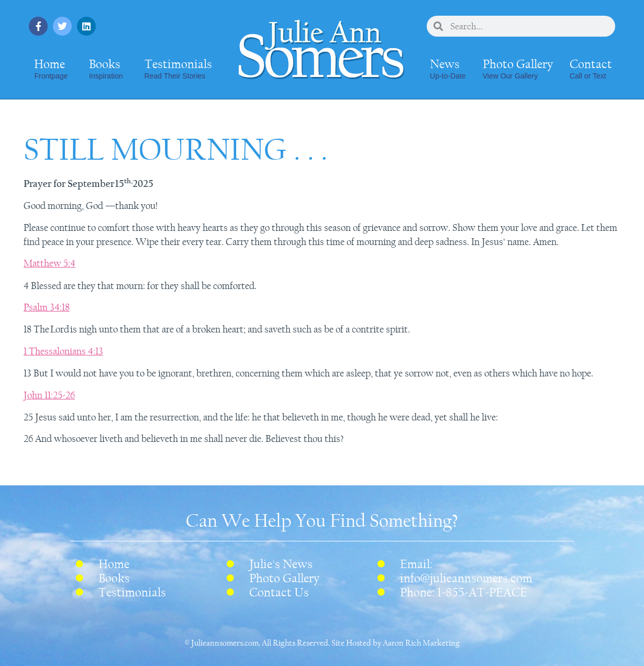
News (448, 69)
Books (106, 69)
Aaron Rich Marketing (421, 643)
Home (51, 69)
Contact (591, 69)
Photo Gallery (518, 69)
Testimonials (178, 69)
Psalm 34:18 (47, 307)
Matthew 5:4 (49, 263)
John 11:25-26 (49, 395)
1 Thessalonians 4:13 (63, 351)
